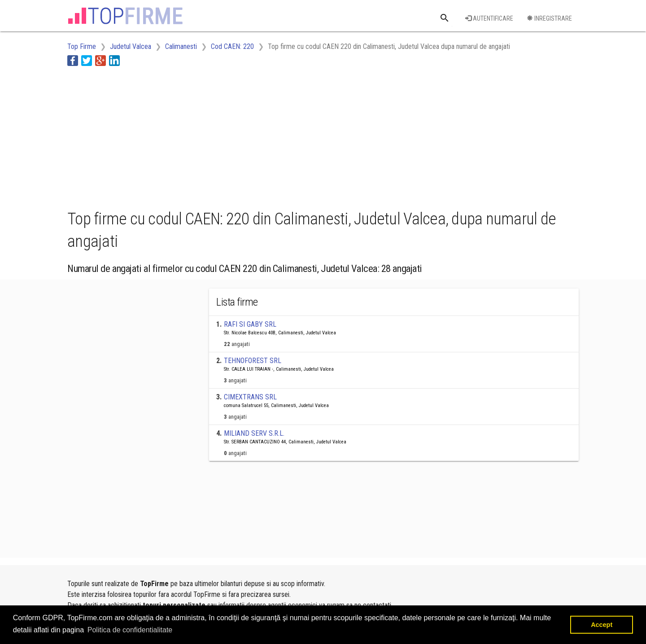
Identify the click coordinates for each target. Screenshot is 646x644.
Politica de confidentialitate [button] (130, 630)
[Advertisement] (231, 136)
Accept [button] (602, 625)
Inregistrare (549, 18)
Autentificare (489, 18)
